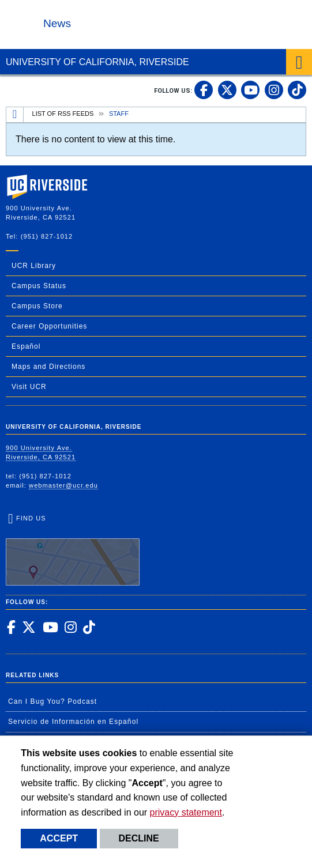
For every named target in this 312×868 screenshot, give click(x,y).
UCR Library (34, 266)
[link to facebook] (204, 90)
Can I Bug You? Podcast (52, 701)
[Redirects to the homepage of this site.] (15, 115)
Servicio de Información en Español (73, 722)
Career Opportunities (49, 326)
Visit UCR (29, 387)
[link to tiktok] (297, 90)
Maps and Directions (48, 367)
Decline (139, 838)
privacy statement (186, 812)
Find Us (73, 550)
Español (26, 346)
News (57, 23)
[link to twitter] (227, 90)
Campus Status (39, 286)
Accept (59, 838)
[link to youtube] (250, 90)
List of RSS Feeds (63, 114)
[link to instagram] (274, 90)
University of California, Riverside (97, 62)
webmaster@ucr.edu (63, 485)
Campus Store (37, 306)
